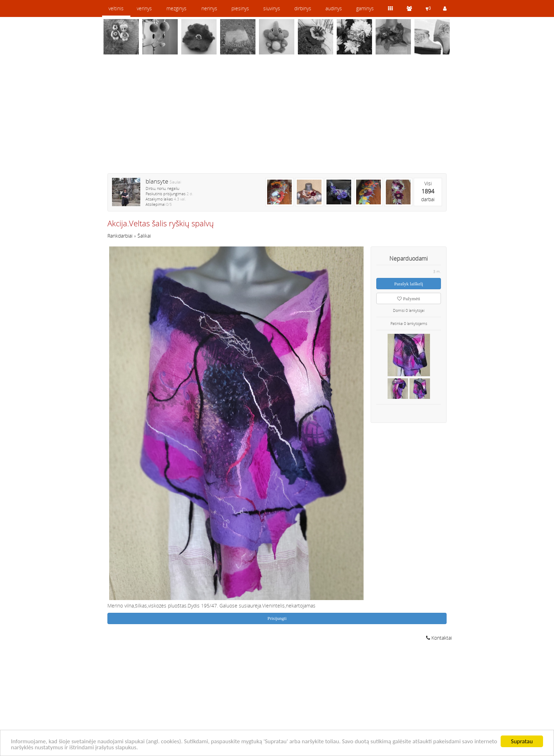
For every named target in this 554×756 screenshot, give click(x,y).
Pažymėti (409, 299)
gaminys (365, 8)
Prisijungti (277, 618)
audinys (334, 8)
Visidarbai (428, 191)
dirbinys (303, 8)
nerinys (209, 8)
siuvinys (272, 8)
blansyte (157, 181)
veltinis (116, 8)
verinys (144, 8)
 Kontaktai (439, 638)
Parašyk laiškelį (409, 284)
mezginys (176, 8)
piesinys (240, 8)
